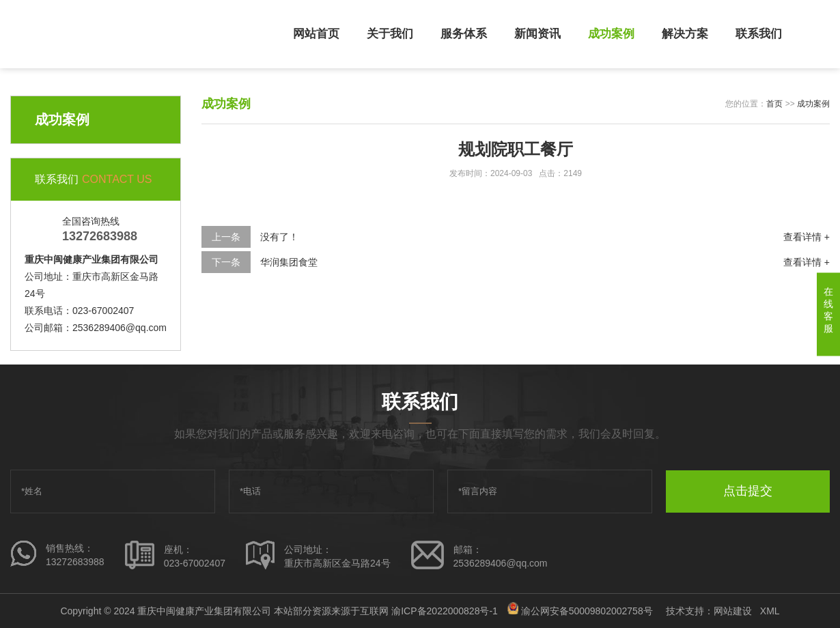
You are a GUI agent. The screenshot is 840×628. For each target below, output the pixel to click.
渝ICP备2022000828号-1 (445, 611)
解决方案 (685, 34)
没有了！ (279, 237)
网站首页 (316, 34)
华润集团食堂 (289, 262)
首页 (774, 104)
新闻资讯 (537, 34)
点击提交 (748, 491)
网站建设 (733, 611)
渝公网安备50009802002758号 (587, 611)
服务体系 (464, 34)
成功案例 (611, 34)
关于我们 (390, 34)
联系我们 (759, 34)
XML (770, 611)
